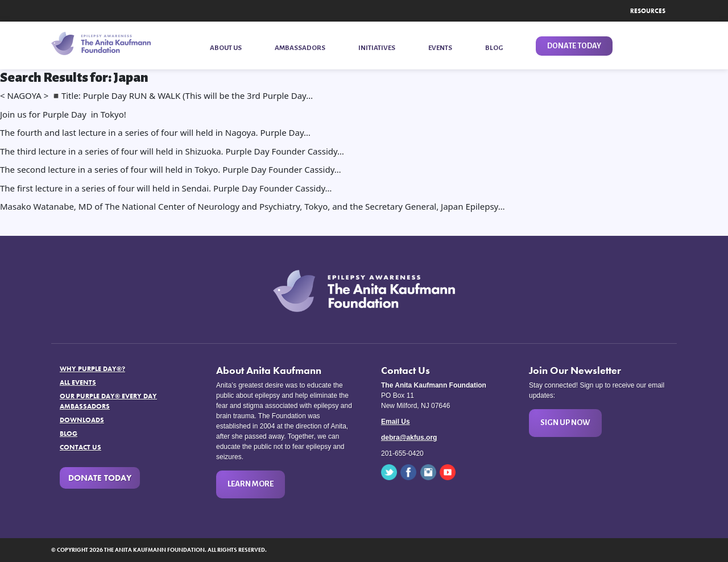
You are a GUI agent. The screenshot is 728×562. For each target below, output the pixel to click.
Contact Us (80, 447)
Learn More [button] (251, 484)
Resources (648, 11)
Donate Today (100, 478)
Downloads (82, 420)
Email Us (396, 422)
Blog (69, 434)
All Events (78, 382)
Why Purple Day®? (92, 369)
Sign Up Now (565, 422)
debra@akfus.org (409, 438)
